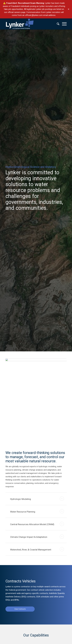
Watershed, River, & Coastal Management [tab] (37, 549)
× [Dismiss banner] (69, 9)
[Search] (57, 24)
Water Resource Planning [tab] (37, 511)
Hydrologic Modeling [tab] (37, 499)
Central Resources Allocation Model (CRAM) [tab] (37, 524)
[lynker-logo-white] (30, 24)
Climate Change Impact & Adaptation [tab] (37, 537)
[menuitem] (57, 24)
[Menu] (63, 24)
